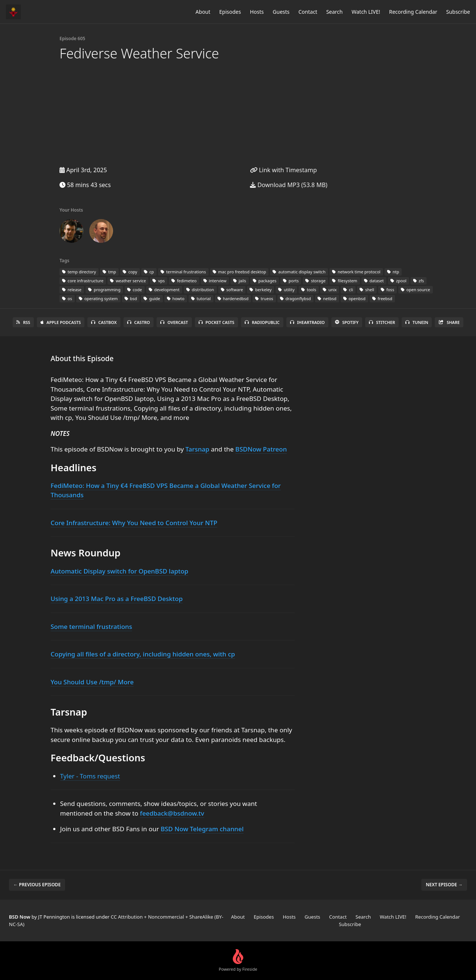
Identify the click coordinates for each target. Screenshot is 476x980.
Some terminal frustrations (91, 626)
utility (286, 290)
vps (158, 281)
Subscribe (458, 12)
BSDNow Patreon (261, 449)
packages (265, 281)
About (203, 12)
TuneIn (417, 322)
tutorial (201, 298)
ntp (393, 272)
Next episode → (444, 885)
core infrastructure (83, 281)
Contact (308, 12)
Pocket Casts (217, 322)
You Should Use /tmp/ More (92, 682)
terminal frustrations (183, 272)
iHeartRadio (308, 322)
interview (215, 281)
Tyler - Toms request (90, 776)
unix (330, 290)
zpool (398, 281)
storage (315, 281)
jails (240, 281)
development (164, 290)
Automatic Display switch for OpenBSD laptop (119, 571)
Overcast (174, 322)
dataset (374, 281)
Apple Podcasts (61, 322)
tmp (109, 272)
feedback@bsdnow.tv (172, 813)
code (135, 290)
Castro (139, 322)
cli (348, 290)
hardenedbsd (233, 298)
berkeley (260, 290)
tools (309, 290)
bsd (131, 298)
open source (416, 290)
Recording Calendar (413, 12)
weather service (128, 281)
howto (176, 298)
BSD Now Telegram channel (202, 829)
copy (130, 272)
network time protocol (356, 272)
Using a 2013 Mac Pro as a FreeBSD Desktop (117, 599)
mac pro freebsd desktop (239, 272)
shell (367, 290)
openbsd (354, 298)
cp (149, 272)
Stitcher (382, 322)
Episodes (230, 12)
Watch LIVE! (366, 12)
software (232, 290)
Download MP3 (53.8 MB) (289, 185)
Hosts (257, 12)
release (72, 290)
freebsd (382, 298)
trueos (264, 298)
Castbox (104, 322)
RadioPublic (262, 322)
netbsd (327, 298)
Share (449, 322)
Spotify (347, 322)
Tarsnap (197, 449)
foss (387, 290)
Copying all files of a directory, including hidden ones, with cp (143, 654)
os (67, 298)
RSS (23, 322)
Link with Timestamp (283, 170)
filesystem (345, 281)
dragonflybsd (295, 298)
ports (291, 281)
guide (152, 298)
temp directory (79, 272)
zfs (419, 281)
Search (334, 12)
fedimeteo (184, 281)
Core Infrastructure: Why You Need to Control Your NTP (134, 523)
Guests (281, 12)
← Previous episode (37, 885)
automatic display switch (299, 272)
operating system (98, 298)
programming (104, 290)
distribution (200, 290)
